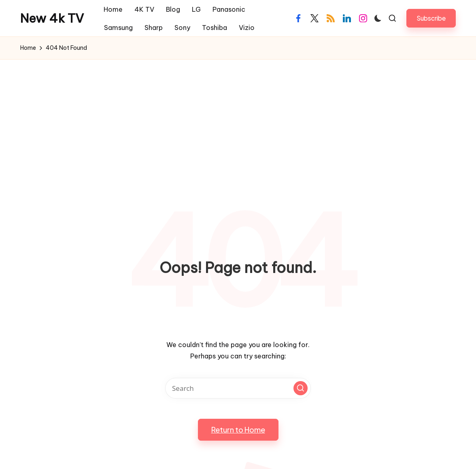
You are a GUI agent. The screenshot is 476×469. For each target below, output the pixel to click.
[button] (431, 18)
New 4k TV (52, 18)
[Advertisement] (238, 120)
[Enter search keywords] (238, 388)
